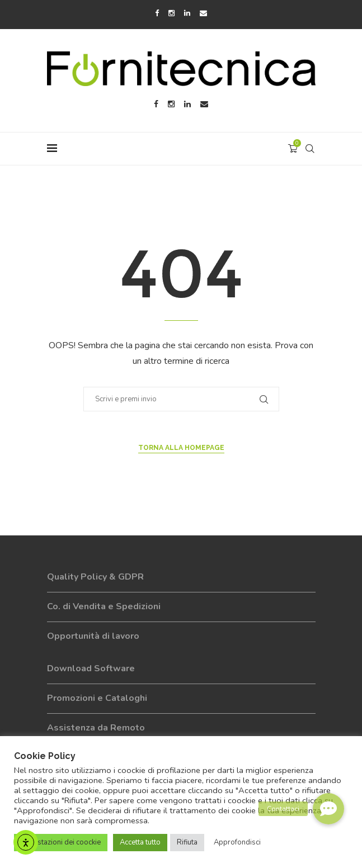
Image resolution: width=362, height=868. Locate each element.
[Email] (203, 13)
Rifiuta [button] (187, 842)
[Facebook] (157, 13)
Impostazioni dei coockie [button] (61, 842)
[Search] (310, 149)
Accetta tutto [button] (140, 842)
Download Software (91, 668)
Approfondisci (237, 842)
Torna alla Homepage (181, 448)
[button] (328, 809)
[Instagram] (171, 13)
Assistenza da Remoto (96, 728)
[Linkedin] (187, 13)
